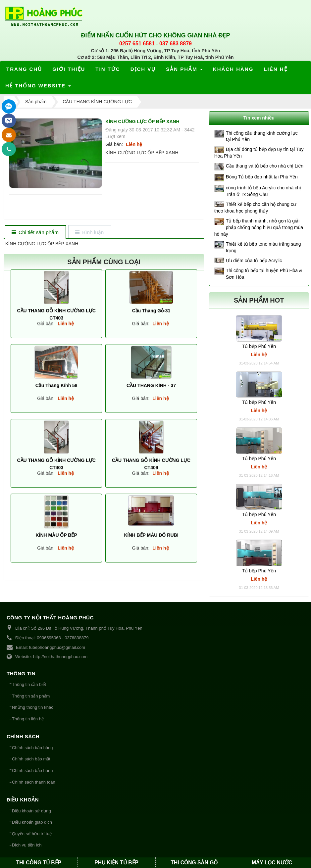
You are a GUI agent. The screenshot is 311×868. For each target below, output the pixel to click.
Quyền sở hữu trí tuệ (32, 834)
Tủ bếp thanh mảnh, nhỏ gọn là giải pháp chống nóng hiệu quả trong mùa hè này (259, 227)
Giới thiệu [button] (69, 69)
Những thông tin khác (33, 707)
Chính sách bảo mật (31, 759)
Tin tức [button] (108, 69)
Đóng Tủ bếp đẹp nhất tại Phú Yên (262, 177)
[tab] (35, 233)
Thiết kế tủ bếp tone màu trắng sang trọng (263, 247)
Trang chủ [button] (24, 69)
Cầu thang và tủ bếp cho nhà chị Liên (265, 166)
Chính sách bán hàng (32, 748)
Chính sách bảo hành (32, 771)
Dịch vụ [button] (143, 69)
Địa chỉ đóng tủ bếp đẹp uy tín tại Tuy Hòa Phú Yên (259, 153)
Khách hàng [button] (233, 69)
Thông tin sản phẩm (31, 696)
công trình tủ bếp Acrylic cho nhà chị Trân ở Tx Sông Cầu (263, 191)
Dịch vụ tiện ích (27, 845)
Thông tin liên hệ (28, 719)
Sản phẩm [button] (185, 71)
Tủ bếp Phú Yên (259, 346)
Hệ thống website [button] (38, 88)
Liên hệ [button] (275, 69)
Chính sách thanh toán (34, 782)
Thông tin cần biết (29, 684)
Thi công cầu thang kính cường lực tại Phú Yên (262, 136)
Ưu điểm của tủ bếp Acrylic (254, 261)
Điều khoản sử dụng (31, 811)
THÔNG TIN (21, 674)
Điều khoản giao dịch (32, 822)
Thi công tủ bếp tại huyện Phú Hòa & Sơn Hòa (264, 274)
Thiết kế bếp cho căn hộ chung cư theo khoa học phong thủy (255, 208)
